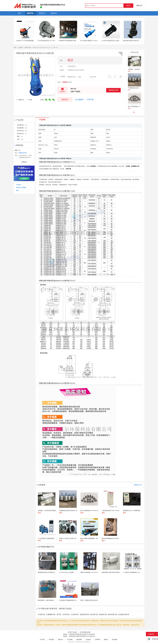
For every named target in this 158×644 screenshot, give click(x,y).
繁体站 (106, 640)
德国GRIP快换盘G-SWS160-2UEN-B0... (92, 572)
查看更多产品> (138, 485)
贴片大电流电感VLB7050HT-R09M (138, 107)
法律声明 (98, 640)
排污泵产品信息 (72, 632)
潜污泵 (59, 614)
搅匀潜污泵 (94, 614)
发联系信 (65, 99)
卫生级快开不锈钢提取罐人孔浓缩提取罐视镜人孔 (74, 600)
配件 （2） (20, 136)
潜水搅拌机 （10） (23, 128)
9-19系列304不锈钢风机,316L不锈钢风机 (135, 572)
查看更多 (24, 162)
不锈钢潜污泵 (51, 614)
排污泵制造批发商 (85, 632)
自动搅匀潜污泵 (124, 614)
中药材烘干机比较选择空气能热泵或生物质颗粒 (73, 41)
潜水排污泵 (28, 48)
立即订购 (90, 100)
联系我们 (52, 640)
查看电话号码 (113, 90)
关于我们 (42, 640)
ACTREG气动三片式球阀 (66, 572)
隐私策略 (79, 640)
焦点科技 (81, 642)
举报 (29, 100)
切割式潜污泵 (84, 614)
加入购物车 (79, 100)
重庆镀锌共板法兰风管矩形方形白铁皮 (49, 572)
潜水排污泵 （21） (23, 131)
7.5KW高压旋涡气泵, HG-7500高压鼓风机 (49, 41)
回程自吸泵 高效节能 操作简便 (111, 572)
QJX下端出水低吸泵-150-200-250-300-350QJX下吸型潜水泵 (97, 41)
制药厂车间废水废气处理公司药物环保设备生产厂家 (96, 600)
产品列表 (20, 48)
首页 (15, 48)
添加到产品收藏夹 (21, 188)
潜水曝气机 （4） (22, 125)
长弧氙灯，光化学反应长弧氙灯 (137, 69)
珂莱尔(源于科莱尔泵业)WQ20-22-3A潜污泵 (82, 634)
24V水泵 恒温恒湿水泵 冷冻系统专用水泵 (114, 41)
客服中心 (61, 640)
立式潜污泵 (75, 614)
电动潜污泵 (103, 614)
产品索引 (19, 185)
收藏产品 (20, 100)
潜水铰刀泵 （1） (22, 134)
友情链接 (115, 640)
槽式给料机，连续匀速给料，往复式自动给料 (51, 600)
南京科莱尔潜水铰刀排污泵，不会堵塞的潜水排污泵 (138, 41)
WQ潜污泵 (41, 614)
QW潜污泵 (66, 614)
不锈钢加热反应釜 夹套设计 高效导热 (139, 88)
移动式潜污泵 (113, 614)
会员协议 (88, 640)
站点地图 (70, 640)
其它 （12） (21, 139)
